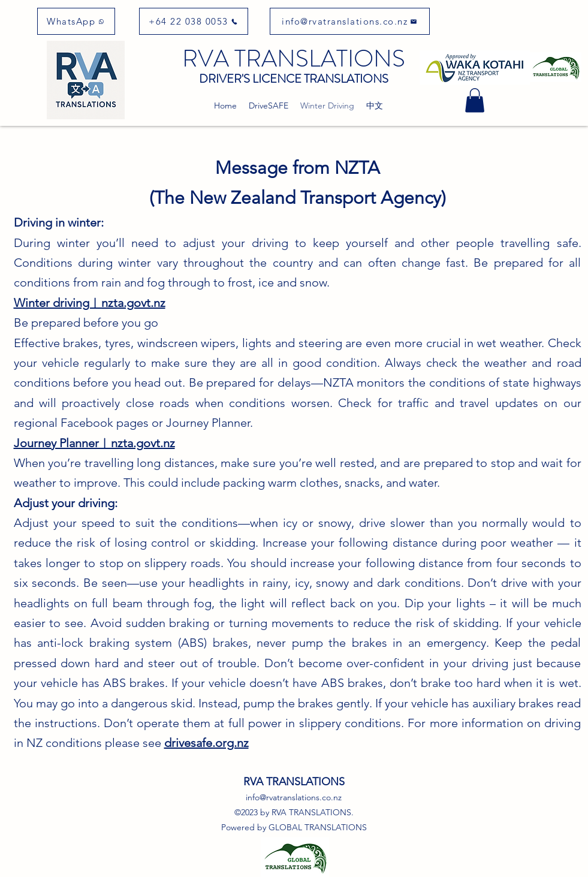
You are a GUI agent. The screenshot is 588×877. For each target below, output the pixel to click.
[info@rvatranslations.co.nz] (350, 21)
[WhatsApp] (76, 21)
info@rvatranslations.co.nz (294, 797)
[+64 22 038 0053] (194, 21)
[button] (475, 100)
